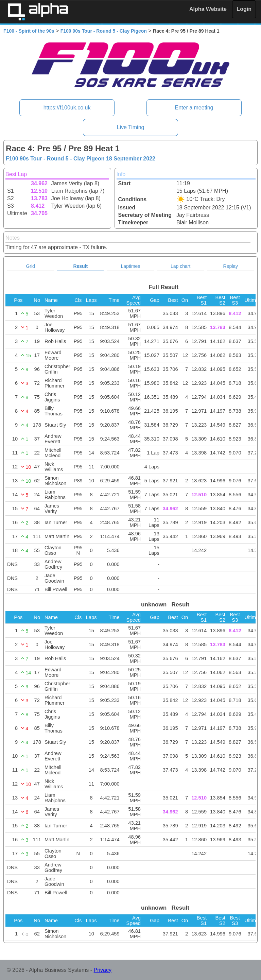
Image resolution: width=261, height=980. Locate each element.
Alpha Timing (38, 12)
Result (80, 266)
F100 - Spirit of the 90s (29, 31)
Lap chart (180, 266)
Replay (231, 266)
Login (244, 9)
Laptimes (131, 266)
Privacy (103, 970)
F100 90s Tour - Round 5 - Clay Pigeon (104, 31)
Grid (30, 266)
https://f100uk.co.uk (67, 108)
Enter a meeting (194, 108)
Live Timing (131, 127)
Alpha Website (208, 9)
